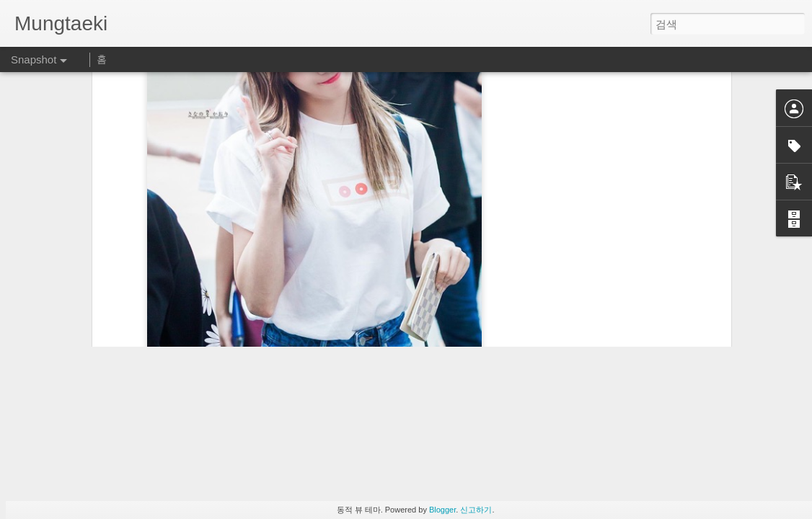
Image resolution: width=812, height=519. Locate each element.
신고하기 (476, 510)
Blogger (442, 510)
